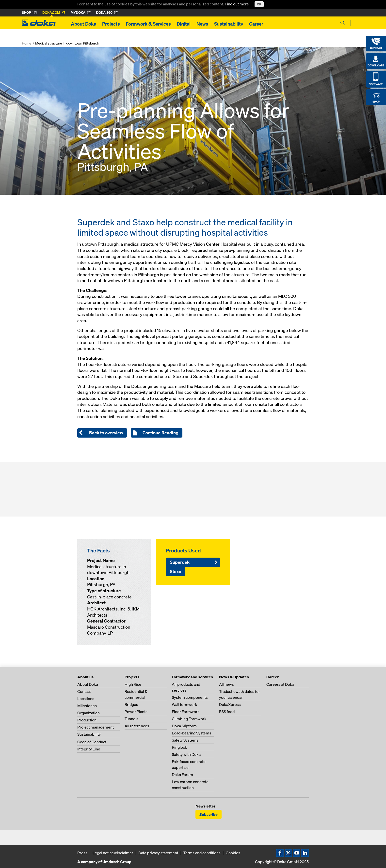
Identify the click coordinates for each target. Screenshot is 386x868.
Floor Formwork (186, 712)
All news (226, 684)
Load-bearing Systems (192, 733)
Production (87, 720)
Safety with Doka (186, 754)
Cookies (233, 853)
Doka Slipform (184, 726)
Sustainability (229, 24)
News (202, 24)
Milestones (87, 706)
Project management (96, 727)
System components (190, 697)
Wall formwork (185, 704)
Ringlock (179, 747)
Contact (84, 691)
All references (137, 726)
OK (259, 4)
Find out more (237, 4)
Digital (184, 24)
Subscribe (209, 814)
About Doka (84, 24)
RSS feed (227, 712)
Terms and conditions (202, 853)
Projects (111, 24)
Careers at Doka (280, 684)
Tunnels (131, 719)
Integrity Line (89, 749)
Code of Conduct (92, 742)
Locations (86, 699)
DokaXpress (230, 704)
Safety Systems (185, 740)
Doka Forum (182, 775)
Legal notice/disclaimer (113, 853)
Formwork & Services (148, 24)
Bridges (131, 704)
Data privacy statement (158, 853)
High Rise (133, 684)
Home (27, 43)
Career (256, 24)
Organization (88, 713)
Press (82, 853)
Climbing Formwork (189, 719)
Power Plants (136, 712)
